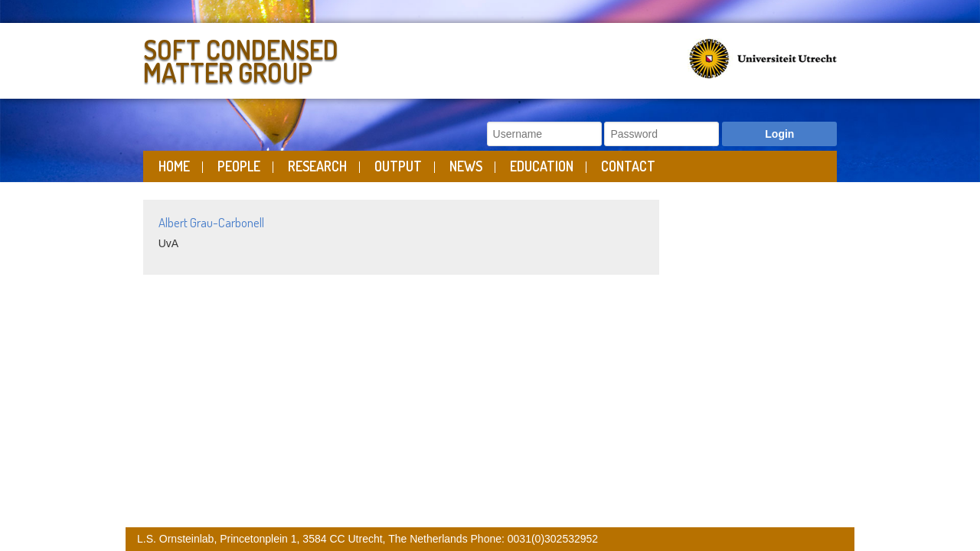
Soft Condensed (313, 58)
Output (398, 166)
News (466, 166)
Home (174, 166)
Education (542, 166)
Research (317, 166)
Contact (628, 166)
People (239, 166)
